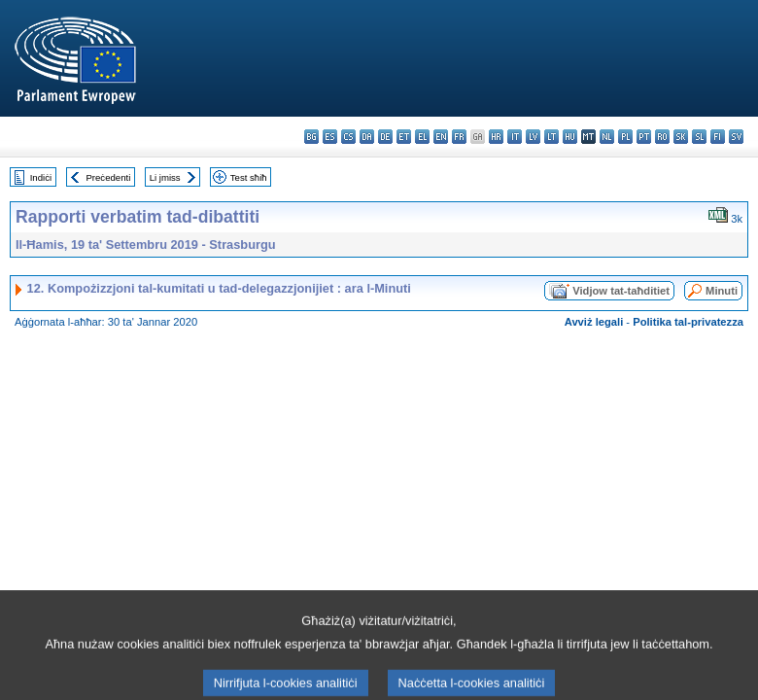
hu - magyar (570, 137)
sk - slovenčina (681, 137)
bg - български (311, 137)
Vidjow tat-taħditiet (621, 291)
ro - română (662, 137)
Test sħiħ (249, 177)
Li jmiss (165, 177)
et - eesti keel (404, 137)
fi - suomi (718, 137)
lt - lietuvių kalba (551, 137)
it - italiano (515, 137)
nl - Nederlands (607, 137)
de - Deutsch (385, 137)
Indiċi (41, 177)
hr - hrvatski (496, 137)
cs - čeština (348, 137)
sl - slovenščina (699, 137)
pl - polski (625, 137)
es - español (330, 137)
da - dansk (367, 137)
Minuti (722, 291)
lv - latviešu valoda (533, 137)
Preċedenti (108, 177)
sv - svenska (736, 137)
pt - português (644, 137)
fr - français (459, 137)
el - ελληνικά (422, 137)
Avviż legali (594, 322)
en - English (441, 137)
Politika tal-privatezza (688, 322)
